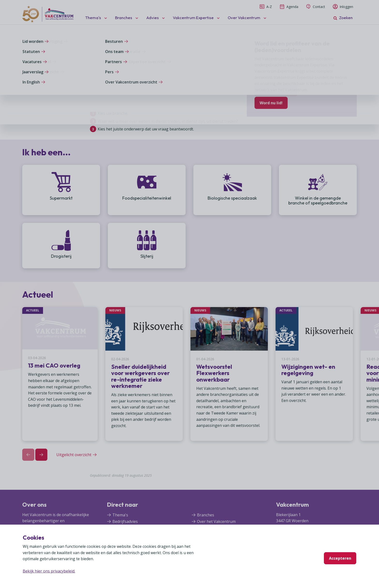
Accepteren (340, 558)
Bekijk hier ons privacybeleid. (49, 571)
